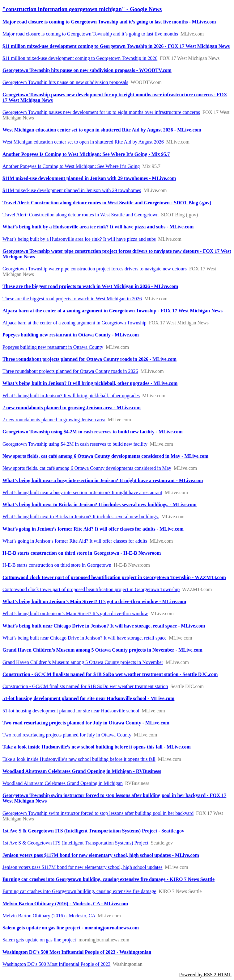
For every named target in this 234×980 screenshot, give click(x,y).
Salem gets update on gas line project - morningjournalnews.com (71, 928)
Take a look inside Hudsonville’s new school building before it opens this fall (79, 759)
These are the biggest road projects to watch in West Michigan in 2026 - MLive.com (90, 286)
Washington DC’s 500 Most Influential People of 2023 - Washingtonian (77, 952)
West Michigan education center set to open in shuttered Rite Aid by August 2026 (83, 142)
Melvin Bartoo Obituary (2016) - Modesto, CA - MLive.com (65, 904)
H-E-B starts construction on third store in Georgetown (57, 565)
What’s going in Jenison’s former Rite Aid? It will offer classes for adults (75, 541)
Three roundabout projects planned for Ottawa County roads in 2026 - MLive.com (89, 359)
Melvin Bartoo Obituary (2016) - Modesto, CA (49, 916)
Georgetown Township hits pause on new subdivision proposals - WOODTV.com (87, 70)
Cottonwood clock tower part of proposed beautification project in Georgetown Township (91, 589)
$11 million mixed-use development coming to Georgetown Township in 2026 (80, 58)
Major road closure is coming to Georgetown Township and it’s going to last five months (90, 34)
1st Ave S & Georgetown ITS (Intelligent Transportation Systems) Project (75, 843)
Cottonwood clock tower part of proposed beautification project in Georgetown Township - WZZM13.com (114, 577)
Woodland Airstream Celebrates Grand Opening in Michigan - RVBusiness (82, 771)
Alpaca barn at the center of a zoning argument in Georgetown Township (74, 323)
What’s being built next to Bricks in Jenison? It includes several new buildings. (81, 517)
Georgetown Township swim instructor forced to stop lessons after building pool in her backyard (98, 813)
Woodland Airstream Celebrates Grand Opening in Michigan (63, 783)
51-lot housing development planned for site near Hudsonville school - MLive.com (88, 698)
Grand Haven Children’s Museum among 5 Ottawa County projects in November (83, 662)
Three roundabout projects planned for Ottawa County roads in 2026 (70, 371)
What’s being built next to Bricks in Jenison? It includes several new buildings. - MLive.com (100, 505)
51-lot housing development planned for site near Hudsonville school (71, 711)
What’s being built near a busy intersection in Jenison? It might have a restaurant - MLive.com (103, 480)
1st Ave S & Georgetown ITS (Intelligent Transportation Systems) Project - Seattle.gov (93, 831)
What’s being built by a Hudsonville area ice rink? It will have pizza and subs (79, 239)
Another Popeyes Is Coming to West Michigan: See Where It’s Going (71, 166)
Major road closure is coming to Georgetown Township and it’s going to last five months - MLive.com (109, 22)
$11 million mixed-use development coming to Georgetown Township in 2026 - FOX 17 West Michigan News (116, 46)
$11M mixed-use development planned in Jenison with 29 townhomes (72, 190)
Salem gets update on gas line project (39, 940)
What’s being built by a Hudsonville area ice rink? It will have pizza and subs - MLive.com (98, 227)
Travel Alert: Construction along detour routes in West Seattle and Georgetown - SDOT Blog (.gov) (107, 203)
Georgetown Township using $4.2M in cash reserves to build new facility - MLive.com (93, 432)
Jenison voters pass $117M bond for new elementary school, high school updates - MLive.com (101, 855)
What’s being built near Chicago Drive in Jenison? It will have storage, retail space (85, 638)
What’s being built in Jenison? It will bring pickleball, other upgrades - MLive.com (90, 383)
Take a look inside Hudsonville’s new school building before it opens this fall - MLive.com (97, 747)
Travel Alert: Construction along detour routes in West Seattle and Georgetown (81, 215)
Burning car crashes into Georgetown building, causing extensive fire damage (79, 891)
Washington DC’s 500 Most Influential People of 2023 (56, 964)
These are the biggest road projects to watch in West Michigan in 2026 (72, 299)
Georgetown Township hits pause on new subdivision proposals (65, 82)
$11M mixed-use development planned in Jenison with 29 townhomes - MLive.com (89, 178)
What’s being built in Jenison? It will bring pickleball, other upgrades (71, 396)
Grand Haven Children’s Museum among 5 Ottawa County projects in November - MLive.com (102, 650)
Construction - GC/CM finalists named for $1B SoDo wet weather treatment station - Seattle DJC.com (110, 674)
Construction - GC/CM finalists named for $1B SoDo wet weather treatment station (85, 686)
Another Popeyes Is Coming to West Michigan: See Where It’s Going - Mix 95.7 (86, 154)
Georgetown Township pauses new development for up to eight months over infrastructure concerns (101, 112)
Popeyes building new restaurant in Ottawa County (53, 347)
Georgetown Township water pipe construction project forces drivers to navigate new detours (95, 269)
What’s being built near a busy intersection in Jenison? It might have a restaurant (82, 492)
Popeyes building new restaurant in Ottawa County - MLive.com (71, 335)
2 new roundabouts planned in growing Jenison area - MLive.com (72, 408)
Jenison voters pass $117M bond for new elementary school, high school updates (83, 867)
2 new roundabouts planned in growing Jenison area (54, 420)
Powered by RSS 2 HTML (205, 975)
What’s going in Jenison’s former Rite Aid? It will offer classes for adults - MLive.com (93, 529)
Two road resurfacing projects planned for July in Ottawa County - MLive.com (86, 723)
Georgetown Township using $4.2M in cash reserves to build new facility (75, 444)
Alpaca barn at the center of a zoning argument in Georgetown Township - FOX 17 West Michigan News (113, 311)
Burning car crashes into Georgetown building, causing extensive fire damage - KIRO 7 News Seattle (108, 879)
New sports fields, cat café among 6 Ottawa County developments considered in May (87, 468)
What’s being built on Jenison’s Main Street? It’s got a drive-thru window (75, 613)
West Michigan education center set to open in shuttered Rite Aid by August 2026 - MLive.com (102, 130)
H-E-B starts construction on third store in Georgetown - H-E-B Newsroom (82, 553)
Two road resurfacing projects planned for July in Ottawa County (67, 735)
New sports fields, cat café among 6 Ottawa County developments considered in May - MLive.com (105, 456)
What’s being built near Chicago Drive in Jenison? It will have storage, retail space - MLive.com (104, 626)
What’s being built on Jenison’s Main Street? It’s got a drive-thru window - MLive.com (94, 601)
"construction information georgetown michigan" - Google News (82, 9)
